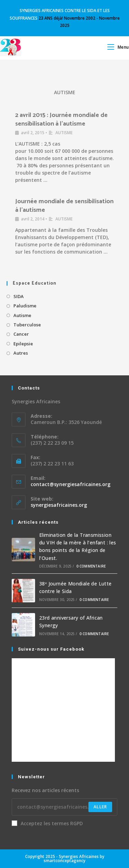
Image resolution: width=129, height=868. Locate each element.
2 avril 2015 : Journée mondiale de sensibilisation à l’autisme (61, 120)
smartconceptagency (64, 861)
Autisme (22, 315)
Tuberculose (27, 325)
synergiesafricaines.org (59, 505)
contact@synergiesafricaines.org (71, 484)
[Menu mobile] (118, 47)
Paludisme (25, 306)
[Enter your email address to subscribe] (65, 807)
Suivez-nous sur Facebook (51, 649)
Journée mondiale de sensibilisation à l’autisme (64, 206)
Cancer (21, 334)
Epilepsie (23, 344)
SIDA (19, 296)
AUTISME (65, 92)
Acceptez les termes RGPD (47, 823)
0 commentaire (91, 566)
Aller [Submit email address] (100, 807)
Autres (21, 353)
